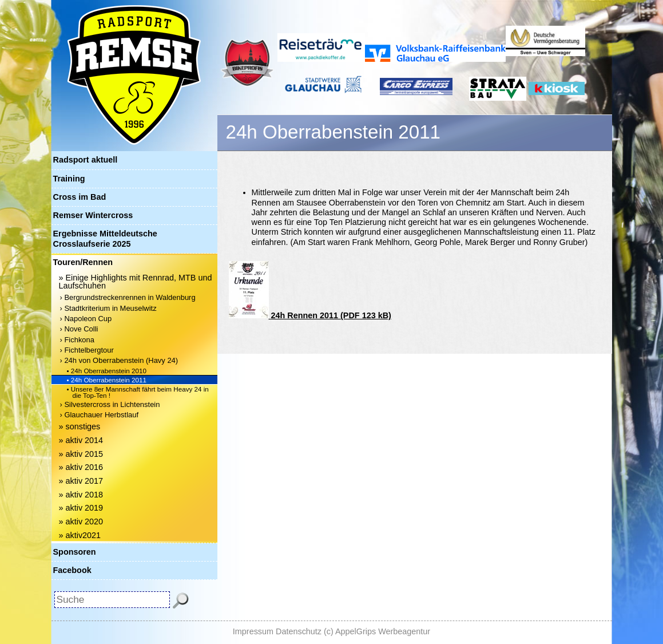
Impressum (253, 631)
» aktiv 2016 (81, 467)
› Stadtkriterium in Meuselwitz (108, 308)
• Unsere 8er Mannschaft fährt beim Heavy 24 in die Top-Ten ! (138, 392)
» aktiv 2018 (81, 495)
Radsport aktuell (86, 160)
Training (69, 179)
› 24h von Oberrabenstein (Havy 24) (119, 360)
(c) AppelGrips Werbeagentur (377, 631)
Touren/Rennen (83, 262)
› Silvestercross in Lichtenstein (110, 404)
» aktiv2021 (80, 535)
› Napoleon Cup (86, 319)
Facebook (72, 570)
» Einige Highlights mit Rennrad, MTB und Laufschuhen (136, 282)
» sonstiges (80, 426)
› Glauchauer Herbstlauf (100, 415)
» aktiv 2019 (81, 508)
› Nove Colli (79, 329)
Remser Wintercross (93, 215)
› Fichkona (77, 340)
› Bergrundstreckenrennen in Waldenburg (128, 297)
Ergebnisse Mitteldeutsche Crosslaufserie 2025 (105, 238)
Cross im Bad (80, 197)
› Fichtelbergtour (87, 350)
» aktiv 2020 (81, 521)
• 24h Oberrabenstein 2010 (107, 371)
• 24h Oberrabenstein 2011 (107, 380)
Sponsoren (75, 552)
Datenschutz (299, 631)
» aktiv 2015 (81, 454)
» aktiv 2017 (81, 481)
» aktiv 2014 (81, 440)
